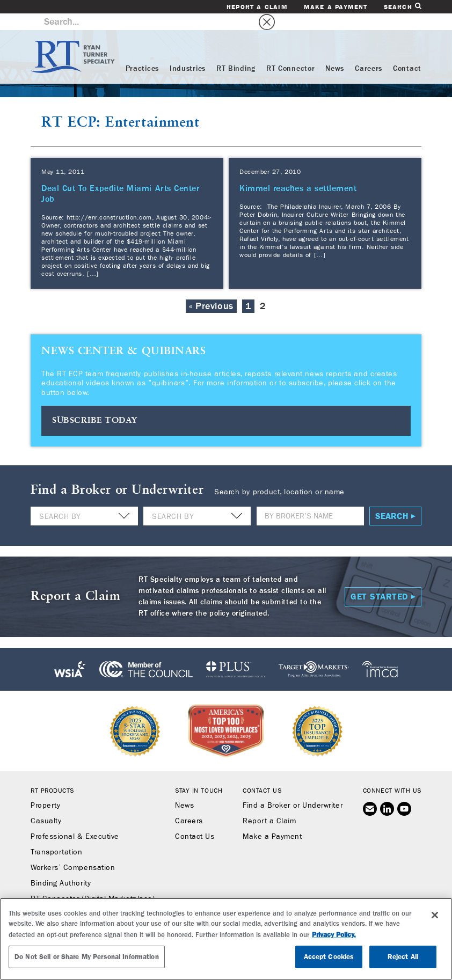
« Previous (211, 290)
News (335, 52)
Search (403, 7)
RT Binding (236, 52)
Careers (369, 52)
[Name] (310, 499)
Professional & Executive (75, 820)
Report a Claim (257, 7)
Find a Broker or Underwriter (293, 788)
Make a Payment (336, 7)
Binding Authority (61, 866)
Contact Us (195, 820)
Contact (407, 52)
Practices (142, 52)
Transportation (57, 835)
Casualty (46, 804)
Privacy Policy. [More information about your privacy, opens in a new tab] (334, 935)
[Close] (435, 915)
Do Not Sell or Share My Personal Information (87, 957)
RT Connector (290, 52)
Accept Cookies (329, 957)
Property (45, 788)
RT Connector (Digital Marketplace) (93, 882)
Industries (188, 52)
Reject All (403, 957)
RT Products (52, 773)
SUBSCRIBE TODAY (95, 404)
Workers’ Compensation (73, 851)
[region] (226, 939)
